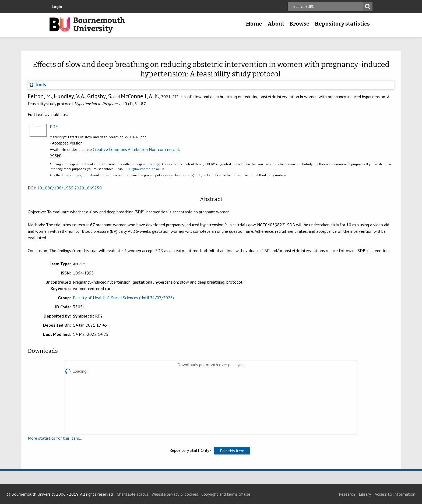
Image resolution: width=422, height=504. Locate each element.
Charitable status (133, 494)
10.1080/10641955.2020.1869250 (69, 188)
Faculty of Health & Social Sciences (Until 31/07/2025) (123, 298)
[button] (232, 451)
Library (365, 494)
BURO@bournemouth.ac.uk (144, 169)
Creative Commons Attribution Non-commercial (136, 149)
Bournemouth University (87, 25)
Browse (300, 24)
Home (254, 24)
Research (347, 494)
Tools (38, 84)
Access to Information (395, 494)
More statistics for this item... (55, 438)
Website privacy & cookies (175, 494)
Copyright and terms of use (226, 494)
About (276, 24)
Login (57, 6)
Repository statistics (342, 24)
